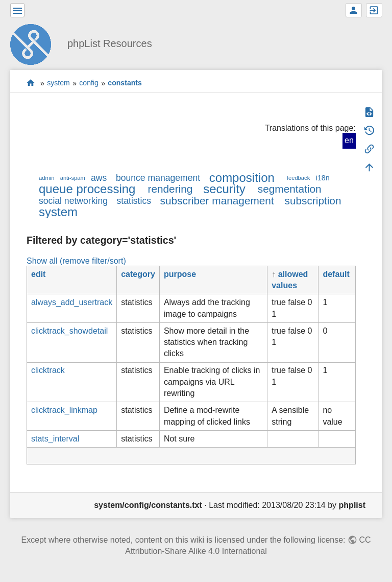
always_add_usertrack (72, 302)
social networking (73, 201)
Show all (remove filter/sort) (76, 261)
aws (99, 178)
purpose (180, 274)
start (31, 83)
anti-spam (73, 178)
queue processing (87, 189)
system (58, 83)
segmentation (290, 189)
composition (242, 178)
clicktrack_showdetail (69, 331)
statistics (134, 201)
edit (38, 274)
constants (125, 83)
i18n (322, 178)
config (89, 83)
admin (46, 178)
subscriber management (217, 201)
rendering (170, 189)
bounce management (158, 178)
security (224, 189)
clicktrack (48, 370)
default (336, 274)
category (138, 274)
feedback (298, 178)
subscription (313, 201)
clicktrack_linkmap (64, 410)
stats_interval (55, 439)
